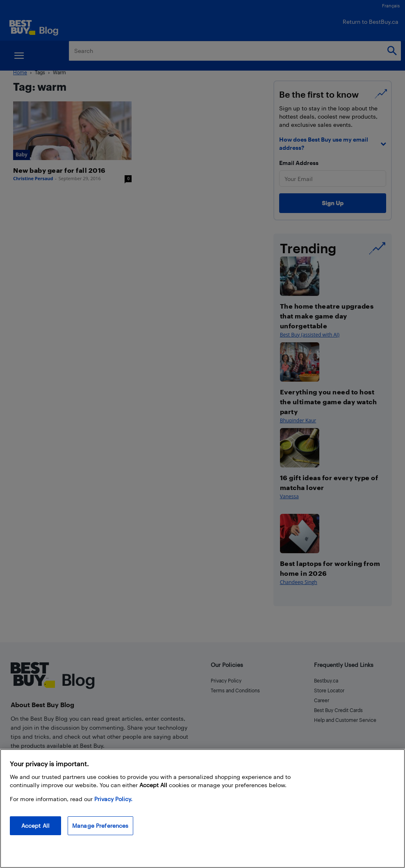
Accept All (35, 826)
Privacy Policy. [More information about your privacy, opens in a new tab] (113, 799)
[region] (202, 808)
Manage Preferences (100, 826)
